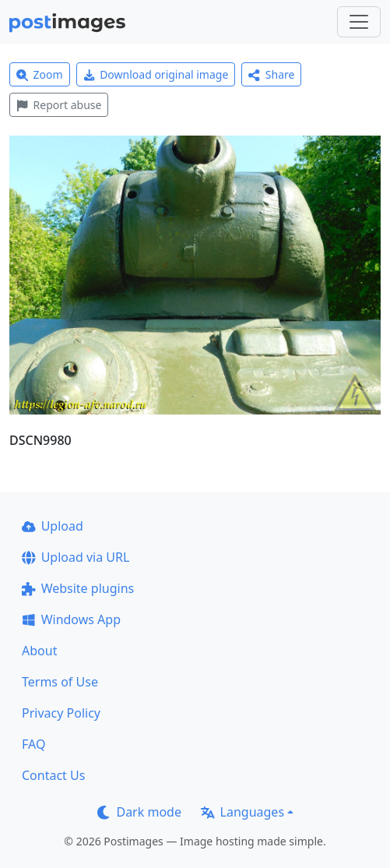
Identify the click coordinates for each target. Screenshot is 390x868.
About (39, 651)
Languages (242, 812)
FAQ (33, 744)
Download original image (156, 74)
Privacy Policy (61, 713)
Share (271, 74)
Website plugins (78, 588)
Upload (53, 526)
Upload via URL (76, 557)
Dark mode (139, 812)
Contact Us (53, 775)
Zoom (40, 74)
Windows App (71, 619)
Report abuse (59, 105)
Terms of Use (60, 682)
